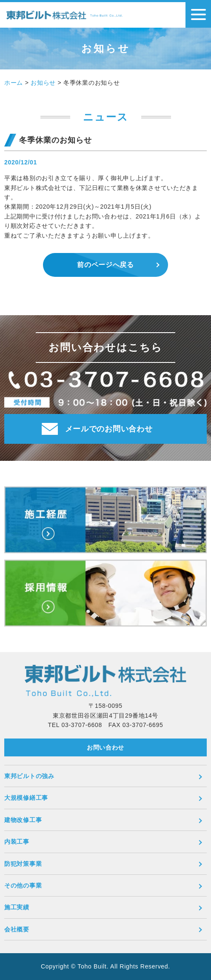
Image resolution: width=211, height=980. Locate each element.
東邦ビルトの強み (29, 776)
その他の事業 (23, 885)
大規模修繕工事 (26, 798)
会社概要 (17, 929)
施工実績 (17, 907)
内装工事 (17, 842)
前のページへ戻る (105, 265)
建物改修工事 (23, 820)
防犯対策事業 (23, 864)
